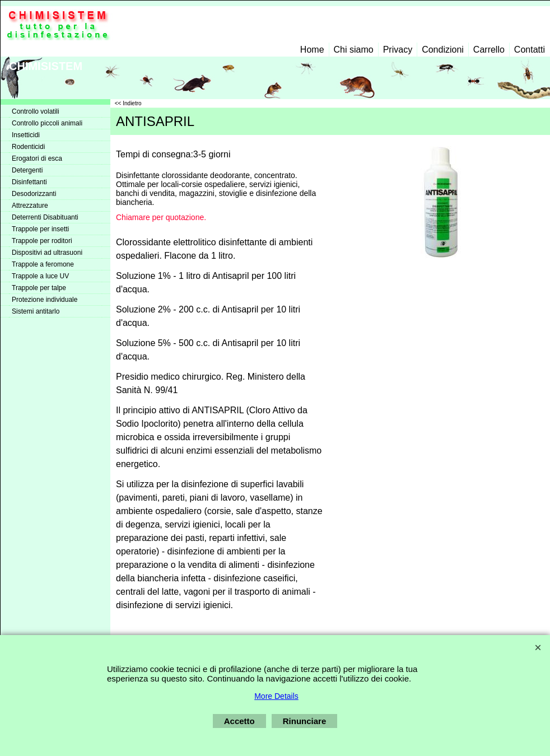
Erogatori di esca (37, 158)
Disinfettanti (29, 182)
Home (312, 50)
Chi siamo (354, 50)
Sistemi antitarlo (36, 311)
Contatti (530, 50)
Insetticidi (26, 135)
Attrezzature (30, 206)
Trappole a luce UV (40, 276)
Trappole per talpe (39, 288)
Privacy (398, 50)
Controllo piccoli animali (47, 123)
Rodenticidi (28, 147)
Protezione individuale (45, 300)
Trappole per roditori (42, 241)
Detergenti (27, 170)
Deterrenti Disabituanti (45, 217)
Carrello (489, 50)
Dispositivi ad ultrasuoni (47, 253)
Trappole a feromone (43, 264)
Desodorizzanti (34, 194)
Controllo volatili (36, 111)
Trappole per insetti (40, 229)
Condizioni (443, 50)
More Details (276, 696)
